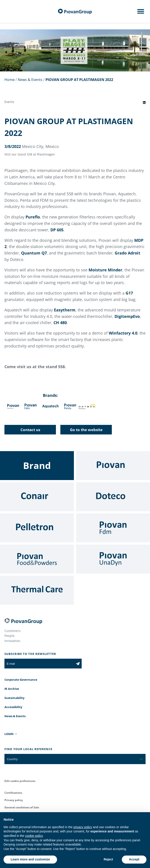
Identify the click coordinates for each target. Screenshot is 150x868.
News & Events (30, 80)
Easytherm (65, 310)
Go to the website (86, 430)
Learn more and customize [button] (30, 859)
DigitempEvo (127, 316)
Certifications (13, 793)
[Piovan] (113, 466)
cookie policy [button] (34, 836)
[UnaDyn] (113, 559)
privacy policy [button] (83, 827)
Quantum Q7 (34, 253)
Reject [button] (108, 859)
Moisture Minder (105, 270)
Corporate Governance (21, 680)
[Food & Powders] (37, 559)
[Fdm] (113, 528)
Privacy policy (14, 800)
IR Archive (12, 689)
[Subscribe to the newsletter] (78, 664)
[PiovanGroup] (75, 11)
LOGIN (9, 734)
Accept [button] (134, 859)
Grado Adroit (127, 253)
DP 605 (57, 230)
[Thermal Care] (37, 590)
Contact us (30, 430)
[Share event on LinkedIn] (144, 103)
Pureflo (33, 217)
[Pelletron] (37, 528)
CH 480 (60, 323)
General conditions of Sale (22, 807)
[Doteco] (113, 497)
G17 (129, 293)
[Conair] (37, 497)
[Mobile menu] (141, 13)
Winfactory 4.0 (123, 333)
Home (10, 80)
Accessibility (13, 707)
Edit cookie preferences (20, 781)
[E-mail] (39, 664)
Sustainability (14, 698)
